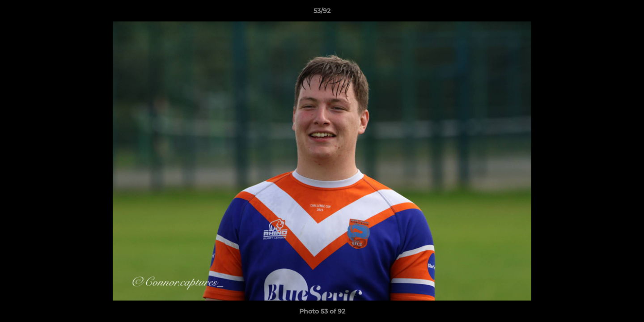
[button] (628, 13)
